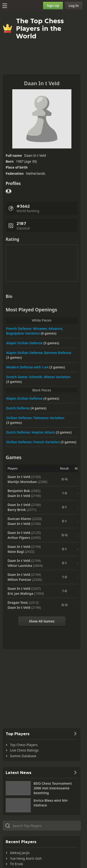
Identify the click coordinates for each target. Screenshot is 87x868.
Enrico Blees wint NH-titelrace (51, 803)
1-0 (64, 493)
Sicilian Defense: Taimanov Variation (35, 418)
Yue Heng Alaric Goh (26, 858)
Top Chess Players (24, 745)
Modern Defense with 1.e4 (28, 367)
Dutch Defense (18, 408)
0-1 (64, 507)
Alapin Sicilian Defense (25, 343)
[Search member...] (42, 826)
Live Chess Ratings (24, 750)
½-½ (65, 479)
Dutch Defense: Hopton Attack (31, 432)
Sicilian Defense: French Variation (33, 442)
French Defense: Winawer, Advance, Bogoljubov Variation (35, 331)
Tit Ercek (16, 864)
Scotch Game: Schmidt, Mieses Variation (38, 377)
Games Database (23, 756)
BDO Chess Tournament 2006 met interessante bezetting (53, 788)
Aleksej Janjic (20, 853)
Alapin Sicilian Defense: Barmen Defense (39, 353)
